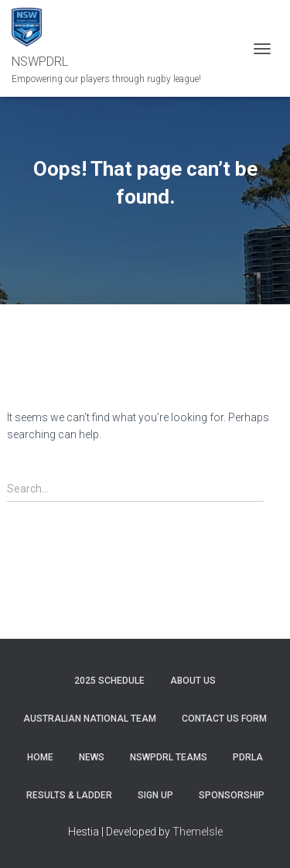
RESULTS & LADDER (69, 795)
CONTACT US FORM (224, 719)
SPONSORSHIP (232, 795)
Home (40, 757)
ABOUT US (193, 681)
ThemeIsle (198, 832)
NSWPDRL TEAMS (169, 757)
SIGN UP (155, 795)
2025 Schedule (109, 681)
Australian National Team (90, 719)
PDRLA (248, 757)
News (92, 757)
